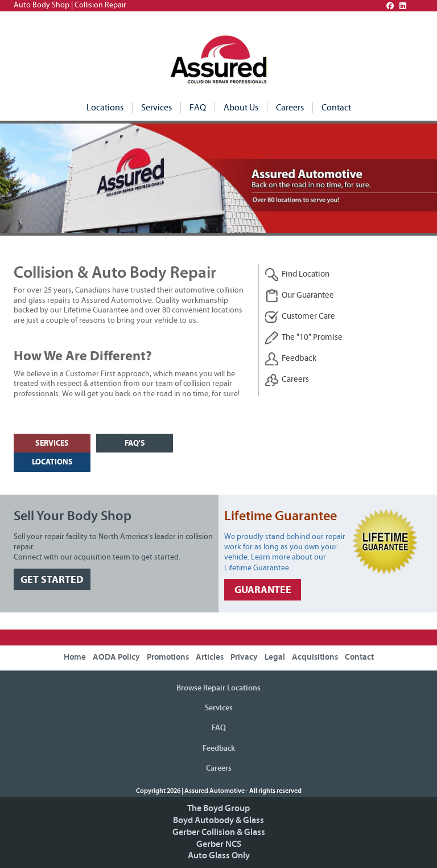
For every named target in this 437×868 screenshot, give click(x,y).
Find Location (297, 275)
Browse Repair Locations (218, 688)
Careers (290, 108)
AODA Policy (116, 657)
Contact (336, 108)
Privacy (244, 657)
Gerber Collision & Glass (219, 832)
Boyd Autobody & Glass (218, 820)
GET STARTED (52, 580)
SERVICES (52, 443)
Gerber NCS (219, 844)
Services (156, 108)
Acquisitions (315, 657)
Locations (105, 108)
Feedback (290, 359)
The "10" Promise (304, 338)
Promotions (168, 657)
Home (75, 657)
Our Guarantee (299, 296)
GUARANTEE (263, 590)
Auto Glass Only (219, 855)
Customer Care (300, 317)
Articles (210, 657)
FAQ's (135, 443)
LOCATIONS (52, 462)
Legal (275, 657)
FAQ (198, 108)
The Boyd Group (218, 808)
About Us (241, 108)
